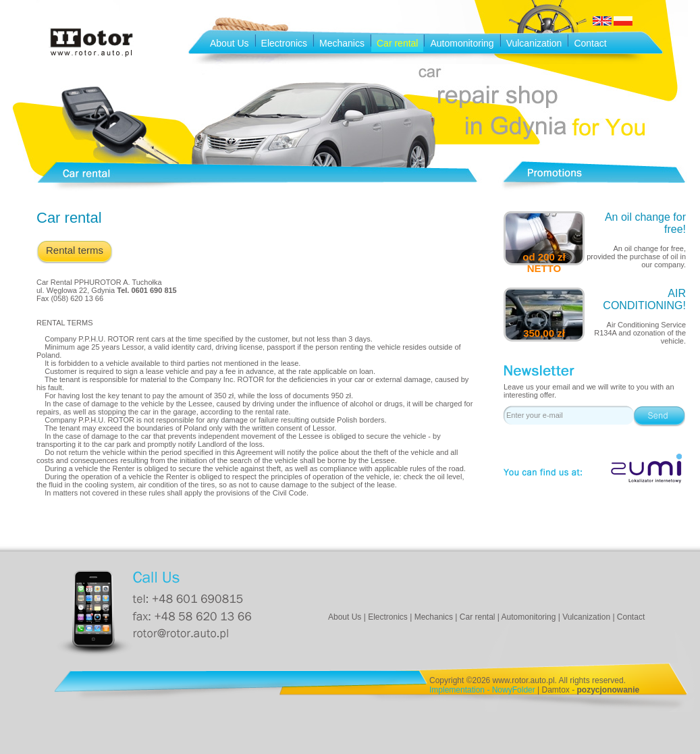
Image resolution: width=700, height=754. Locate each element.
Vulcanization (534, 43)
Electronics (284, 43)
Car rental (397, 43)
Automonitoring (462, 43)
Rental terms (75, 250)
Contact (590, 43)
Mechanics (342, 43)
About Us (230, 43)
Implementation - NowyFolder (482, 690)
